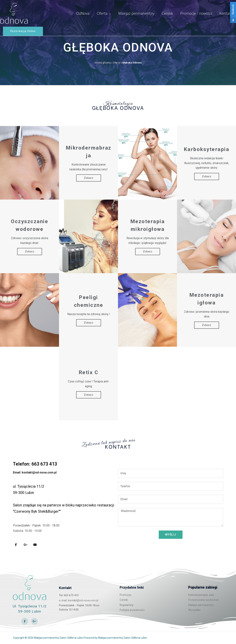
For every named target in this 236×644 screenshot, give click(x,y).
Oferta (116, 63)
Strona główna (103, 63)
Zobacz (89, 178)
